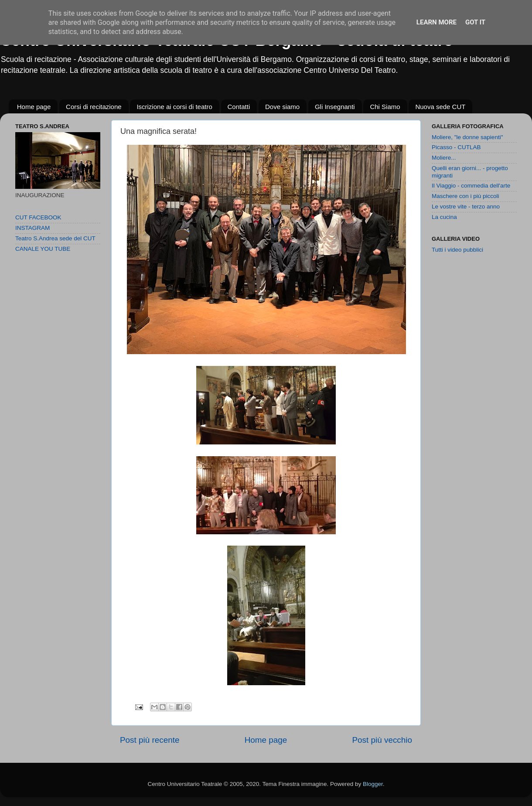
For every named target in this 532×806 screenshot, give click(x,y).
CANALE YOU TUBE (43, 249)
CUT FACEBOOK (38, 217)
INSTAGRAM (32, 228)
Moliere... (444, 158)
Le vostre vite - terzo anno (466, 207)
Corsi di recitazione (94, 107)
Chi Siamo (385, 107)
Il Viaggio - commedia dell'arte (471, 186)
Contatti (239, 107)
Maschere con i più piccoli (465, 196)
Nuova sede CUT (440, 107)
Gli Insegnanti (335, 107)
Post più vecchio (382, 740)
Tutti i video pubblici (457, 250)
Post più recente (150, 740)
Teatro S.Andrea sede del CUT (55, 238)
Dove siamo (282, 107)
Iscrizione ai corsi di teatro (174, 107)
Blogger (373, 784)
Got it (475, 22)
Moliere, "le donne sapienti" (467, 137)
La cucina (444, 217)
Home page (34, 107)
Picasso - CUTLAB (456, 147)
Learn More (437, 22)
